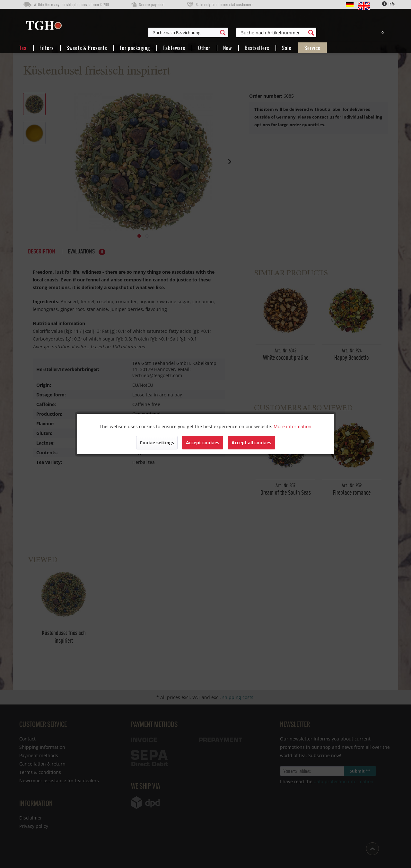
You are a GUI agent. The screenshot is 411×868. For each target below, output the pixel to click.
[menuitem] (220, 32)
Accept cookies (203, 443)
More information (293, 426)
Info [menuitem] (389, 4)
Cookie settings (157, 443)
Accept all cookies (251, 443)
